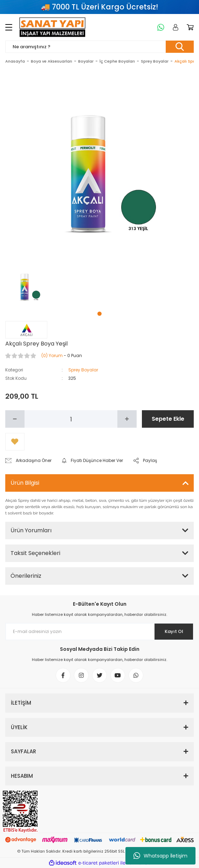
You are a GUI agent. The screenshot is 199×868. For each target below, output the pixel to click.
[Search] (99, 47)
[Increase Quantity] (127, 419)
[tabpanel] (27, 285)
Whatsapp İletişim (160, 856)
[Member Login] (174, 27)
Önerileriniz (26, 576)
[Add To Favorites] (15, 442)
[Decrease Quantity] (15, 419)
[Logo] (52, 27)
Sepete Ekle (168, 419)
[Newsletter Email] (99, 632)
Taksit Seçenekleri (35, 553)
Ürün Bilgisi (25, 483)
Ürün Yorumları (31, 530)
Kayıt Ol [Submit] (174, 631)
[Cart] (189, 27)
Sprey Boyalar (83, 370)
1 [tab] (99, 314)
